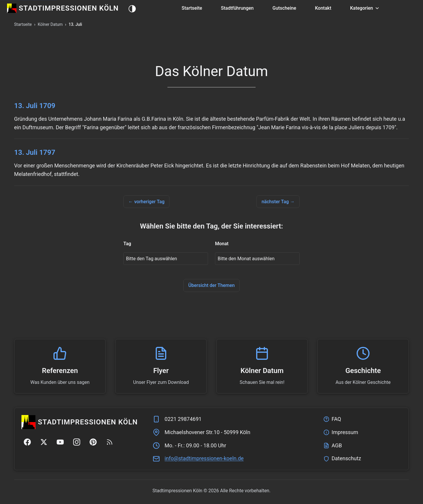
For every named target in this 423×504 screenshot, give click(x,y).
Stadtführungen (237, 8)
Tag (127, 244)
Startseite (192, 8)
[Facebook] (27, 442)
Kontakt (323, 8)
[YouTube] (60, 442)
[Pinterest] (93, 442)
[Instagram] (77, 442)
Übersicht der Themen (211, 285)
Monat (222, 244)
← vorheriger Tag (146, 202)
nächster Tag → (278, 202)
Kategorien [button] (365, 8)
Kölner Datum (50, 24)
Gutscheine (284, 8)
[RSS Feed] (110, 442)
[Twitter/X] (44, 442)
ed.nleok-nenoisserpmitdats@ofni (204, 458)
